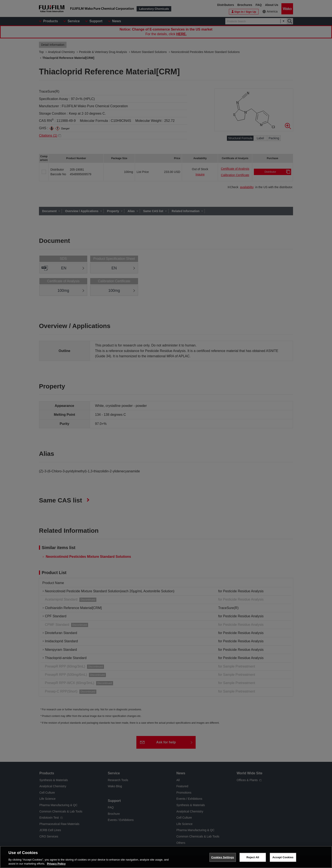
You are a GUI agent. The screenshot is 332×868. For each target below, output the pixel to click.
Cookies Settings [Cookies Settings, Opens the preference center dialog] (223, 857)
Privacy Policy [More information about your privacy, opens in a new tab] (56, 864)
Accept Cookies (283, 857)
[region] (166, 857)
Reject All (253, 857)
